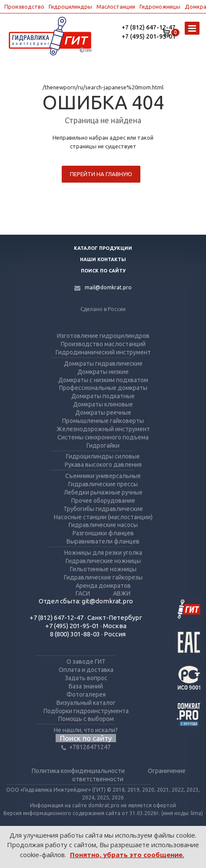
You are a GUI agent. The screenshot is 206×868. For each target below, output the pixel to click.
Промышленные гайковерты (103, 421)
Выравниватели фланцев (103, 541)
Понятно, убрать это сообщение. (127, 855)
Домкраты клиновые (103, 404)
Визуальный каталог (86, 703)
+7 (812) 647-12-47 (149, 27)
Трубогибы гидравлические (103, 509)
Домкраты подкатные (103, 396)
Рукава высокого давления (103, 465)
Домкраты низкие (103, 372)
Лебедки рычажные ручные (103, 492)
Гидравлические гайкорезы (103, 577)
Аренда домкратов (103, 586)
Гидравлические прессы (103, 484)
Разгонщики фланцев (103, 533)
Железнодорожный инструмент (103, 429)
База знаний (86, 686)
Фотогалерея (86, 694)
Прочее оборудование (103, 501)
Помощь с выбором (86, 719)
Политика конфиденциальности (78, 771)
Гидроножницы (160, 7)
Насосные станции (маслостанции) (103, 517)
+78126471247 (86, 747)
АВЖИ (122, 593)
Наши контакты (103, 259)
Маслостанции (116, 7)
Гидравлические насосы (103, 525)
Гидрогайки (103, 445)
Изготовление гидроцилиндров (103, 336)
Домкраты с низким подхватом (103, 380)
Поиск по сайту (103, 271)
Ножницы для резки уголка (103, 553)
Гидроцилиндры (70, 7)
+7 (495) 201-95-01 (149, 36)
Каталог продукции (103, 248)
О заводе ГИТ (86, 662)
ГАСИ (83, 593)
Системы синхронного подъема (103, 437)
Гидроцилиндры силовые (103, 456)
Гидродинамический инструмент (103, 352)
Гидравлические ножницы (103, 561)
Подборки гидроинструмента (86, 711)
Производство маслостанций (103, 344)
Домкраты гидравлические (103, 364)
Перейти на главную (101, 174)
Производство (24, 7)
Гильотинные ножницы (103, 569)
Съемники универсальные (103, 476)
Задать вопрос (86, 678)
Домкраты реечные (103, 413)
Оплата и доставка (86, 670)
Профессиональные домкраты (103, 388)
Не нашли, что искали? (86, 730)
